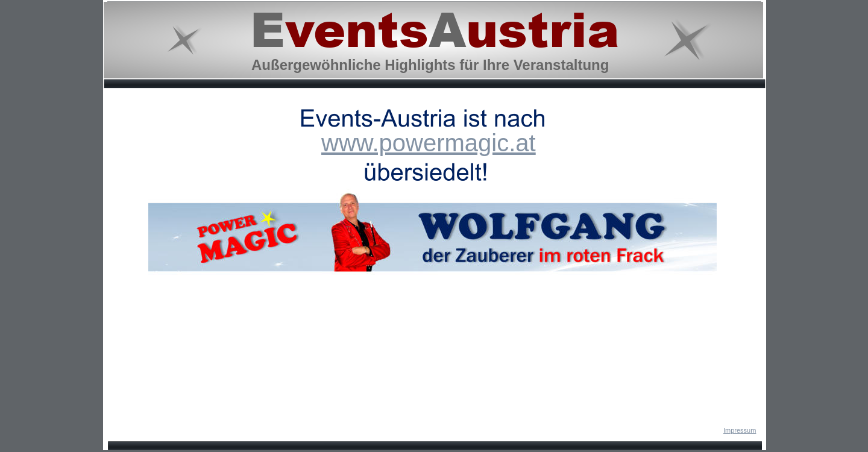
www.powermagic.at (429, 143)
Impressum (740, 430)
